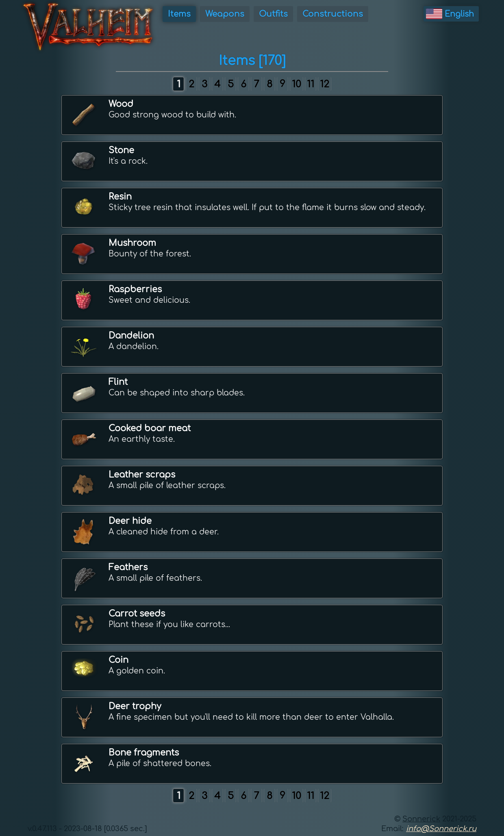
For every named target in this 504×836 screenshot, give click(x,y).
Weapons (225, 14)
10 (297, 84)
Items (179, 14)
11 (311, 84)
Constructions (333, 14)
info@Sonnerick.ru (441, 829)
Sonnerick (421, 819)
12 (325, 84)
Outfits (273, 14)
